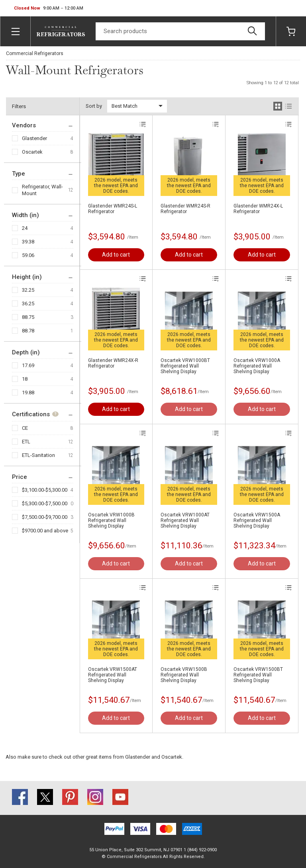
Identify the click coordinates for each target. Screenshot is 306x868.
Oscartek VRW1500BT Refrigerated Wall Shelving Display (258, 675)
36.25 (28, 304)
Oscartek (32, 152)
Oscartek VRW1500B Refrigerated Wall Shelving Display (184, 675)
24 (25, 228)
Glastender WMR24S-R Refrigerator (185, 209)
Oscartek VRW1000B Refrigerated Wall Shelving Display (111, 520)
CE (25, 428)
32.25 (28, 290)
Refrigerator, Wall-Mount (42, 190)
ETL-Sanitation (38, 455)
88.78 (28, 331)
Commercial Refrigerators (35, 53)
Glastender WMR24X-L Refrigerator (258, 209)
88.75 (28, 317)
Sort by (94, 106)
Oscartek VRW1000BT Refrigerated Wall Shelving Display (185, 366)
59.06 (28, 255)
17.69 (28, 365)
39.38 (28, 242)
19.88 (28, 392)
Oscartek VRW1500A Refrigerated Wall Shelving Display (257, 520)
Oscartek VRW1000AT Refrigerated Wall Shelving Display (185, 520)
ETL (26, 442)
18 (25, 379)
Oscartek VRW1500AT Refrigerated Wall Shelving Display (113, 675)
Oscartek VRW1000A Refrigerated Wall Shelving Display (257, 366)
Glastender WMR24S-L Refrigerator (113, 209)
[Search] (180, 31)
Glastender (34, 138)
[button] (49, 8)
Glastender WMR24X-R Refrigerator (113, 363)
